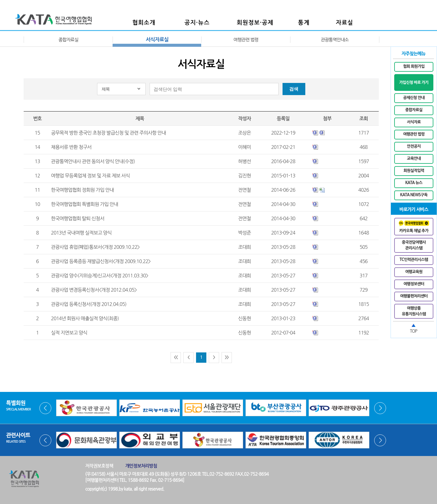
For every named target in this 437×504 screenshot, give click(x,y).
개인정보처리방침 (141, 466)
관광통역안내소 (335, 40)
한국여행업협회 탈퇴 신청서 (78, 218)
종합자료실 (68, 40)
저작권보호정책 (99, 466)
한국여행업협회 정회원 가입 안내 (82, 190)
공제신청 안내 (414, 98)
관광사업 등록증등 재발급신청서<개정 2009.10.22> (101, 261)
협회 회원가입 (414, 66)
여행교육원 (414, 272)
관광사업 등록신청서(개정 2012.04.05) (89, 304)
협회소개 (144, 23)
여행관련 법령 (246, 40)
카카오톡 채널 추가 (414, 227)
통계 (304, 23)
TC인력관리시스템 (414, 260)
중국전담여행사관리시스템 (414, 245)
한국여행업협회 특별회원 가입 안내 (85, 204)
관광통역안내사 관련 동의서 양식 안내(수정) (93, 161)
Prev (45, 408)
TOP (414, 331)
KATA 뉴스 (414, 183)
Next (380, 408)
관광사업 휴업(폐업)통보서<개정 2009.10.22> (95, 247)
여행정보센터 (414, 284)
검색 (294, 89)
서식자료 (414, 122)
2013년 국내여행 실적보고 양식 (81, 233)
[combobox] (121, 89)
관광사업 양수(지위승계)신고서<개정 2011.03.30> (100, 276)
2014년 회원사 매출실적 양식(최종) (85, 318)
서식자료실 (157, 40)
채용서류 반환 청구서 (71, 147)
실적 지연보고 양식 (69, 333)
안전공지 (414, 146)
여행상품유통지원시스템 (414, 311)
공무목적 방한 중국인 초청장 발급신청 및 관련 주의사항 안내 (108, 133)
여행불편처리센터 (414, 296)
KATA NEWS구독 (414, 195)
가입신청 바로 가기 (414, 82)
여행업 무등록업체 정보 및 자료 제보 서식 (90, 176)
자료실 (345, 23)
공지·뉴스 (197, 23)
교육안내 (414, 158)
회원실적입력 (414, 171)
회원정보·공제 (255, 23)
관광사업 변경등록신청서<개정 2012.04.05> (94, 290)
